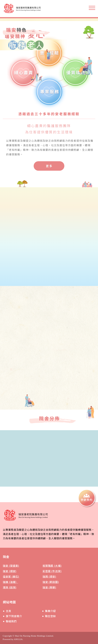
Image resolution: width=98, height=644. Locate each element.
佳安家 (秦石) (11, 576)
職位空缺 (50, 616)
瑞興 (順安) (49, 576)
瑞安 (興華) (49, 587)
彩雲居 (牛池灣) (52, 571)
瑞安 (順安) (10, 571)
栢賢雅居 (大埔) (52, 566)
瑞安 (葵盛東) (11, 566)
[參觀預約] (87, 498)
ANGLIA (18, 639)
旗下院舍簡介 (14, 616)
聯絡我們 (11, 621)
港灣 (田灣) (10, 587)
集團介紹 (50, 611)
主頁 (9, 611)
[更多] (49, 166)
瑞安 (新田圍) (51, 582)
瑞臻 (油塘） (10, 582)
